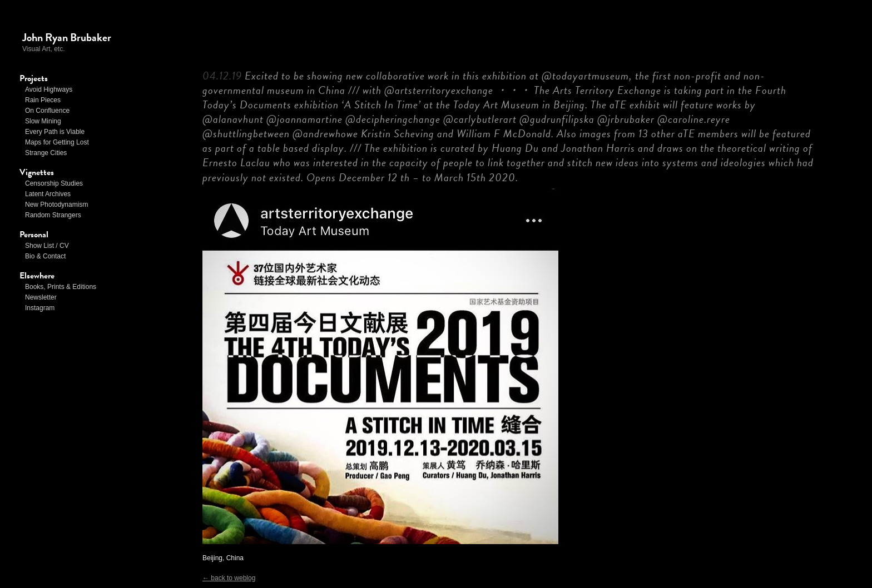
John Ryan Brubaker (67, 37)
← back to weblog (229, 578)
